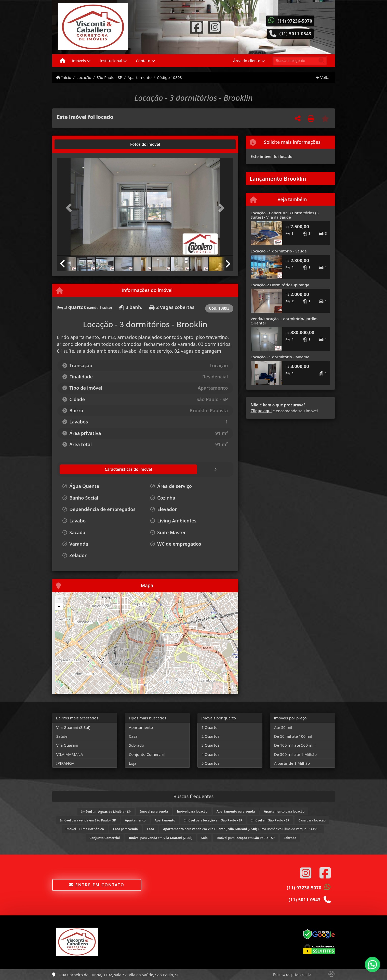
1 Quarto (210, 727)
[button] (70, 208)
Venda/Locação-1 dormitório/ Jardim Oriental (284, 321)
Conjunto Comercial (147, 754)
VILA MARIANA (70, 754)
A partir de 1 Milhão (292, 763)
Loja (133, 763)
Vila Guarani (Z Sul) (73, 727)
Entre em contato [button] (97, 885)
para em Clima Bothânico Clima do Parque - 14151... (242, 829)
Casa (133, 736)
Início (64, 77)
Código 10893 (169, 77)
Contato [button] (143, 61)
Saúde (62, 736)
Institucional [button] (111, 61)
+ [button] (59, 599)
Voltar (323, 77)
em (106, 812)
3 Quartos (211, 745)
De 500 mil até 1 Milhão (295, 754)
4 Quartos (211, 754)
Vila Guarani (67, 745)
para (154, 811)
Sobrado (137, 745)
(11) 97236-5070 (295, 21)
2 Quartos (211, 736)
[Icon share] (197, 26)
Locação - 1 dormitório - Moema (280, 357)
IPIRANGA (65, 763)
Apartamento (140, 77)
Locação (84, 77)
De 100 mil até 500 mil (294, 745)
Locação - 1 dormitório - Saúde (279, 251)
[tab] (73, 144)
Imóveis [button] (79, 61)
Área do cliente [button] (247, 61)
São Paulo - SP (109, 77)
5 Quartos (211, 763)
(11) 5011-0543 (295, 34)
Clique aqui (261, 411)
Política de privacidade (292, 975)
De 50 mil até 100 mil (293, 736)
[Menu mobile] (63, 61)
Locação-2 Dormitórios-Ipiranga (280, 285)
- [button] (59, 607)
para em (88, 820)
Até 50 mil (283, 727)
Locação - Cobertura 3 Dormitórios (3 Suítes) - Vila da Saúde (285, 215)
